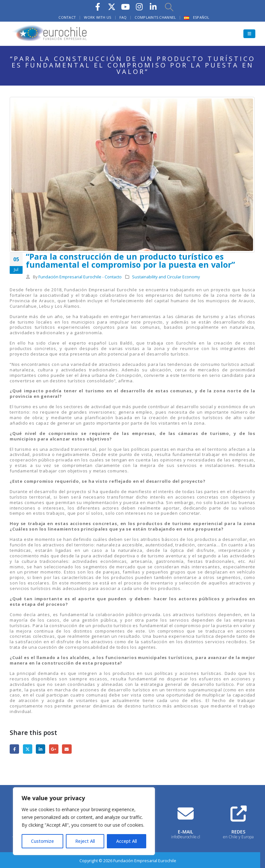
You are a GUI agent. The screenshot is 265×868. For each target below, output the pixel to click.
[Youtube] (126, 7)
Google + (54, 749)
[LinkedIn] (153, 7)
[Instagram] (139, 7)
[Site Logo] (50, 34)
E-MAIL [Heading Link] (185, 832)
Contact (67, 17)
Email (67, 749)
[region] (84, 821)
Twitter (28, 749)
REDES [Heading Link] (238, 832)
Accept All (127, 841)
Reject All (85, 841)
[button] (169, 7)
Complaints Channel (155, 17)
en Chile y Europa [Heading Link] (238, 837)
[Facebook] (98, 7)
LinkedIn (41, 749)
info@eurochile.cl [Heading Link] (186, 837)
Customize (42, 841)
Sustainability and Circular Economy (166, 277)
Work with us (97, 17)
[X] (112, 7)
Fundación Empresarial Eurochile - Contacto (80, 277)
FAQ (123, 17)
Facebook (14, 749)
